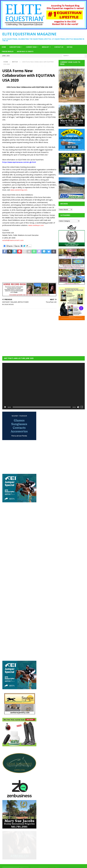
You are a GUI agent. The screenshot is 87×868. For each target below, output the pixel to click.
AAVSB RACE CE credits (25, 51)
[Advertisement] (73, 337)
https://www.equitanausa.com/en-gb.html (19, 162)
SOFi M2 (69, 47)
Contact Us (59, 47)
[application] (43, 386)
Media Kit (45, 47)
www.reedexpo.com (36, 225)
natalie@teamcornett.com (13, 240)
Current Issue (31, 47)
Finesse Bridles (8, 51)
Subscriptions (15, 47)
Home (4, 47)
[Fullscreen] (82, 407)
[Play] (5, 407)
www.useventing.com (19, 190)
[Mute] (78, 407)
